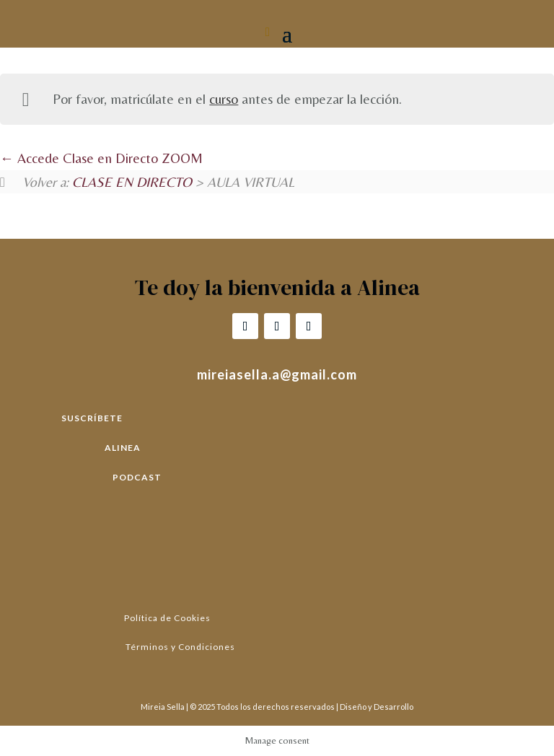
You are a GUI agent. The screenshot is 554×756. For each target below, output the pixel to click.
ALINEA (123, 448)
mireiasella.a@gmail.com (277, 374)
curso (224, 99)
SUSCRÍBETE (92, 418)
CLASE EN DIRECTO (132, 182)
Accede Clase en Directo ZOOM (101, 158)
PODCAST (137, 477)
